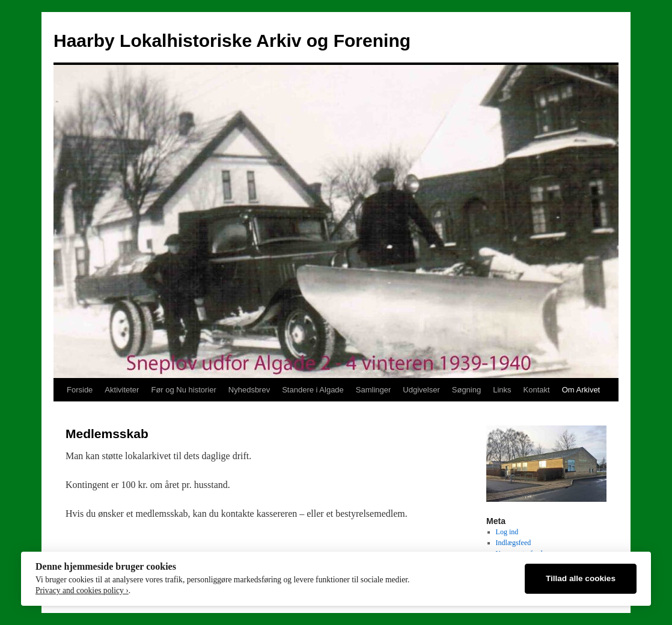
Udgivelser (421, 390)
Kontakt (537, 390)
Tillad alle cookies (581, 578)
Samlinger (374, 390)
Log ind (507, 532)
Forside (80, 390)
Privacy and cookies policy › (82, 590)
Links (502, 390)
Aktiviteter (122, 390)
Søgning (466, 390)
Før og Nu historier (183, 390)
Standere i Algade (313, 390)
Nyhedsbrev (249, 390)
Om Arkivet (581, 390)
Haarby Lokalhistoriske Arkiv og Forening (232, 41)
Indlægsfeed (514, 543)
